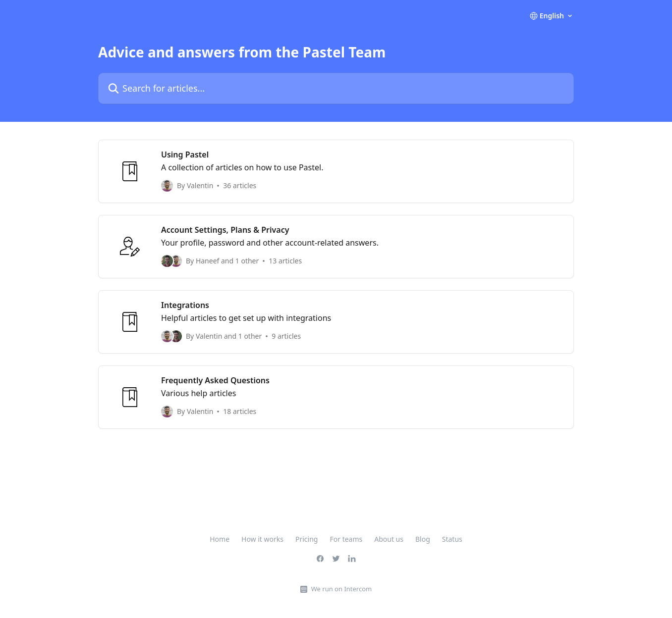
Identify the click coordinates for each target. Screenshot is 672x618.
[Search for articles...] (336, 88)
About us (389, 539)
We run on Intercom (341, 589)
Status (452, 539)
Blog (423, 539)
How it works (262, 539)
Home (220, 539)
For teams (346, 539)
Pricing (307, 539)
